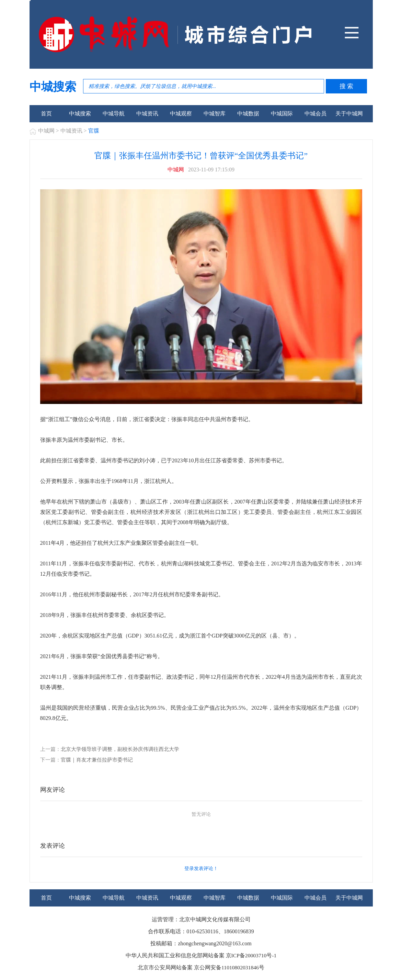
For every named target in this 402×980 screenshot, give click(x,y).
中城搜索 (80, 114)
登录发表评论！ (201, 868)
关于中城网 (349, 114)
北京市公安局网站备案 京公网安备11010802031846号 (201, 967)
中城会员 (315, 114)
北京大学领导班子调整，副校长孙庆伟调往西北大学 (120, 749)
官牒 (94, 131)
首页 (46, 114)
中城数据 (248, 114)
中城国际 (282, 114)
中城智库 (215, 114)
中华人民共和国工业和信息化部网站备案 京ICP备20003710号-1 (201, 955)
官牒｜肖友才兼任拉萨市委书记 (97, 759)
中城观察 (181, 114)
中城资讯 (147, 114)
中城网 (46, 131)
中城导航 (114, 114)
